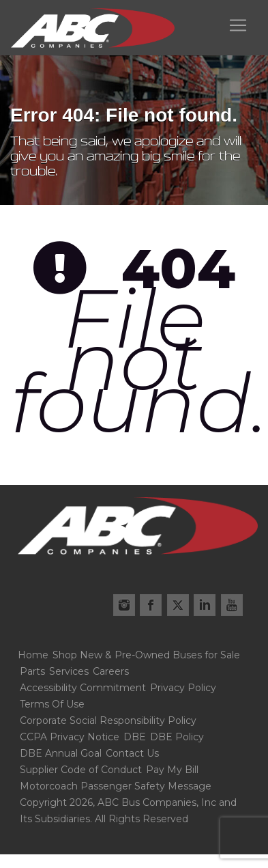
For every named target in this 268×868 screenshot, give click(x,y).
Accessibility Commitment (83, 688)
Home (33, 655)
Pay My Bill (172, 770)
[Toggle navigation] (238, 25)
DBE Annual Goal (61, 753)
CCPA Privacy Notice (70, 737)
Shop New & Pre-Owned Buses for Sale (146, 655)
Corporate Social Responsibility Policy (108, 720)
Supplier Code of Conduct (81, 770)
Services (69, 671)
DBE (135, 737)
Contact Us (132, 753)
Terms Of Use (52, 704)
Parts (32, 671)
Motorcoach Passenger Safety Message (116, 786)
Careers (111, 671)
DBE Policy (177, 737)
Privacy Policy (183, 688)
